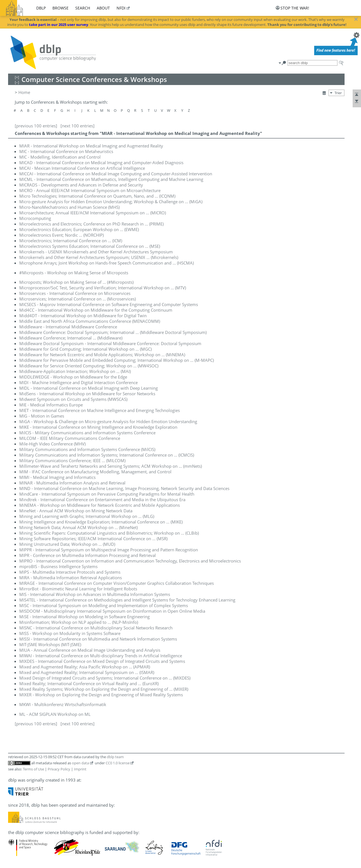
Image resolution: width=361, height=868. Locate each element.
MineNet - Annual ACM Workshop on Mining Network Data (76, 511)
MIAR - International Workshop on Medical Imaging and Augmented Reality (91, 146)
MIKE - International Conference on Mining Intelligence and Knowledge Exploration (98, 427)
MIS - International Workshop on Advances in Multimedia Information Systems (95, 594)
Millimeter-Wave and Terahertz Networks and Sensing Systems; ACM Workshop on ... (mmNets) (111, 466)
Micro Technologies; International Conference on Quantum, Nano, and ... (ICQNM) (97, 196)
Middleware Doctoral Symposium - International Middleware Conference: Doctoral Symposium (110, 343)
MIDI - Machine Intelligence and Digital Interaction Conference (78, 382)
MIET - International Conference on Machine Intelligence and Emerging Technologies (100, 410)
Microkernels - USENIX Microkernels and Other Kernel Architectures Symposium (96, 252)
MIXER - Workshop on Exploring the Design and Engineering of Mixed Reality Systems (101, 695)
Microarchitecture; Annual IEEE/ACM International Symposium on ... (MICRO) (93, 213)
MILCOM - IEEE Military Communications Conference (70, 438)
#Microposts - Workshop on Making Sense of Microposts (74, 273)
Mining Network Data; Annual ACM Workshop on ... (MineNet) (78, 527)
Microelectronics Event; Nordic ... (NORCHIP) (61, 235)
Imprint (80, 769)
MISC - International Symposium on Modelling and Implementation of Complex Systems (104, 605)
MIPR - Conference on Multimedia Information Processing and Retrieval (88, 555)
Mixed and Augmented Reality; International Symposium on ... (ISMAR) (87, 672)
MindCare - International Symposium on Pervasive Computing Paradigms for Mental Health (107, 494)
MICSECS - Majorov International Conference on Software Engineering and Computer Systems (109, 304)
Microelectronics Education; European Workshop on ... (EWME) (79, 229)
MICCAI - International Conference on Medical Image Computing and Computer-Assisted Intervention (116, 174)
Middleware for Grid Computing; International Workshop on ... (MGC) (85, 349)
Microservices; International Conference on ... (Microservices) (77, 299)
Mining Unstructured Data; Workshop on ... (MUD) (67, 544)
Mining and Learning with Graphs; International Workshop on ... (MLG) (87, 516)
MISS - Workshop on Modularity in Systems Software (70, 633)
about (103, 8)
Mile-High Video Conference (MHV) (52, 444)
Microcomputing (35, 218)
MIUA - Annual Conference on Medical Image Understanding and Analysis (90, 650)
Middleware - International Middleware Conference (68, 327)
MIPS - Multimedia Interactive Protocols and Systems (70, 572)
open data (80, 763)
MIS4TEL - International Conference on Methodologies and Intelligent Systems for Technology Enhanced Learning (127, 600)
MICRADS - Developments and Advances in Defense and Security (81, 185)
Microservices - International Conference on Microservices (75, 293)
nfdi (121, 8)
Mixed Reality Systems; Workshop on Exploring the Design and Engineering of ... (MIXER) (104, 689)
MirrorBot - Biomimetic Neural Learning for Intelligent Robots (78, 589)
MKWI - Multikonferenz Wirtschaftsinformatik (63, 704)
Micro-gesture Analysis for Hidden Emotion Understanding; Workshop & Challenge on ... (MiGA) (111, 202)
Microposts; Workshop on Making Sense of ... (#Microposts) (76, 282)
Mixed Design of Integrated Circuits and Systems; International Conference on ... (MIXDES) (105, 678)
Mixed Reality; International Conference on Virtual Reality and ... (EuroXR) (89, 683)
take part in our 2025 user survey (59, 25)
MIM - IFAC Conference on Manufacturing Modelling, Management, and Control (95, 472)
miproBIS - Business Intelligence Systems (58, 566)
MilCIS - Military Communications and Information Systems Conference (87, 433)
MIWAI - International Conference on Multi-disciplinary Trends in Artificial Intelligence (101, 656)
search (83, 8)
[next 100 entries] (77, 126)
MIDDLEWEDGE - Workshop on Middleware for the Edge (73, 377)
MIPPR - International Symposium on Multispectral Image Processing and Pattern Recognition (109, 550)
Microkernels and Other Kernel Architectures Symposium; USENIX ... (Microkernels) (99, 257)
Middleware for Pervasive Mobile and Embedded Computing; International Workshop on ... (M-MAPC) (117, 360)
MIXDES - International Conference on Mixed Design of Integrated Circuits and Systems (102, 661)
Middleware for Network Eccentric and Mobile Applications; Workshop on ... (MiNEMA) (102, 355)
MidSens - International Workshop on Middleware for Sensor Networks (87, 394)
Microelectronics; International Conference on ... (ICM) (71, 241)
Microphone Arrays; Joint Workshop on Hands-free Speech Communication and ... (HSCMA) (106, 263)
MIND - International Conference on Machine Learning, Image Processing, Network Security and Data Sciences (124, 488)
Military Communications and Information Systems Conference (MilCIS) (87, 449)
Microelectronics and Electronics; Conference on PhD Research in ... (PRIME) (91, 224)
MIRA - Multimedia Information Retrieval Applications (71, 578)
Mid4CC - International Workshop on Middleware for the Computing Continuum (96, 310)
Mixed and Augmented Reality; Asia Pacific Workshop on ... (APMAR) (85, 667)
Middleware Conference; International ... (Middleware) (71, 338)
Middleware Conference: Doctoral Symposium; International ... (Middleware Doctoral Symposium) (113, 332)
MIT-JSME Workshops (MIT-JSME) (50, 644)
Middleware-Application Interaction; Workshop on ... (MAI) (75, 371)
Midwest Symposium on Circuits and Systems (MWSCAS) (73, 399)
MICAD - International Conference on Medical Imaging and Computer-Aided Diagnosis (101, 163)
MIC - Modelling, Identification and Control (60, 157)
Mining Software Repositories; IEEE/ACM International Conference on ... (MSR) (93, 539)
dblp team (115, 757)
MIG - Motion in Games (42, 416)
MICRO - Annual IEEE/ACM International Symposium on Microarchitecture (90, 190)
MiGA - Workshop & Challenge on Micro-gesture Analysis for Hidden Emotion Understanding (108, 421)
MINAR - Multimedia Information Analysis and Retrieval (72, 483)
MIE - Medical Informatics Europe (51, 405)
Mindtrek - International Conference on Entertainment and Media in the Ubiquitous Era (102, 500)
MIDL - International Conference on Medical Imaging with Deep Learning (89, 388)
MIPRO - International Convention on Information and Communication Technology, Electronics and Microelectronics (130, 561)
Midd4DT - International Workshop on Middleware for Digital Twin (83, 316)
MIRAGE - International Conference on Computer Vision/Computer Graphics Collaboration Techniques (117, 583)
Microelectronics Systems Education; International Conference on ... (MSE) (90, 246)
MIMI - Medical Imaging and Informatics (57, 477)
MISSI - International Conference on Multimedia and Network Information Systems (98, 639)
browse (60, 8)
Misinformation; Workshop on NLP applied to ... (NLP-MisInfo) (79, 622)
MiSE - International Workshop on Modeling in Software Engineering (84, 617)
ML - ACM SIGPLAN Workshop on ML (55, 714)
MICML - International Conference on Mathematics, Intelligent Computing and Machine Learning (111, 179)
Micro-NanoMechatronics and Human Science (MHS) (69, 207)
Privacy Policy (59, 769)
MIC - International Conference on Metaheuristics (66, 151)
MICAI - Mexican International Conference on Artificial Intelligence (82, 168)
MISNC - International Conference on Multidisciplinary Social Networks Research (96, 628)
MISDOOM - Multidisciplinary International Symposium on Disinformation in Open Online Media (112, 611)
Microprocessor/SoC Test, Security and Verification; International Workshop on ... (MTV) (103, 288)
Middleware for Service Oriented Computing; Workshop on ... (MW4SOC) (89, 366)
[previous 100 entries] (36, 126)
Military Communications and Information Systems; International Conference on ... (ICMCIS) (107, 455)
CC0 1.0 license (118, 763)
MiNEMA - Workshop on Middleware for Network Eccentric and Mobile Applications (100, 505)
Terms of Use (33, 769)
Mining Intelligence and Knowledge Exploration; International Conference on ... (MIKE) (101, 522)
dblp (41, 8)
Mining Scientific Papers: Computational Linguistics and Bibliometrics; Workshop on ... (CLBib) (109, 533)
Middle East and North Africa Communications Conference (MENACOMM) (90, 321)
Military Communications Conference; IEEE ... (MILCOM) (72, 460)
